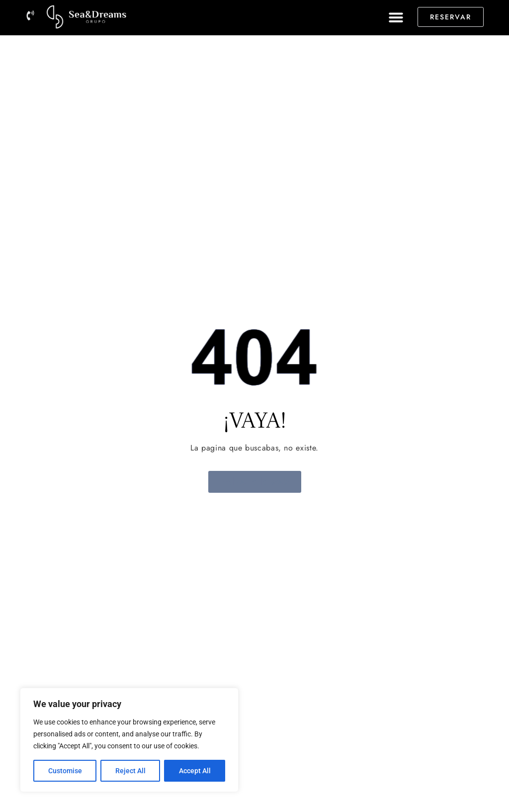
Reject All (130, 771)
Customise (65, 771)
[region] (129, 740)
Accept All (195, 771)
